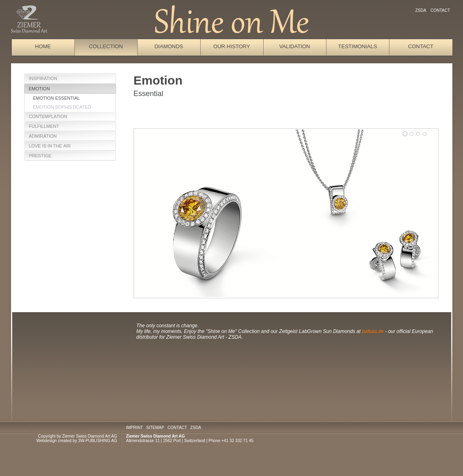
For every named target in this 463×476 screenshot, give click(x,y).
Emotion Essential (57, 98)
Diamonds (169, 46)
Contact (440, 10)
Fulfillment (44, 126)
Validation (294, 46)
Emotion (39, 89)
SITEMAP (155, 428)
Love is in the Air (50, 146)
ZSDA (421, 10)
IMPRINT (135, 428)
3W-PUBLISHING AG (97, 441)
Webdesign (47, 441)
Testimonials (357, 46)
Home (43, 46)
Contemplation (48, 116)
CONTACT (177, 428)
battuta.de (374, 331)
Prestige (40, 156)
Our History (232, 46)
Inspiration (43, 78)
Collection (106, 46)
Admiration (43, 136)
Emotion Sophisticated (62, 107)
